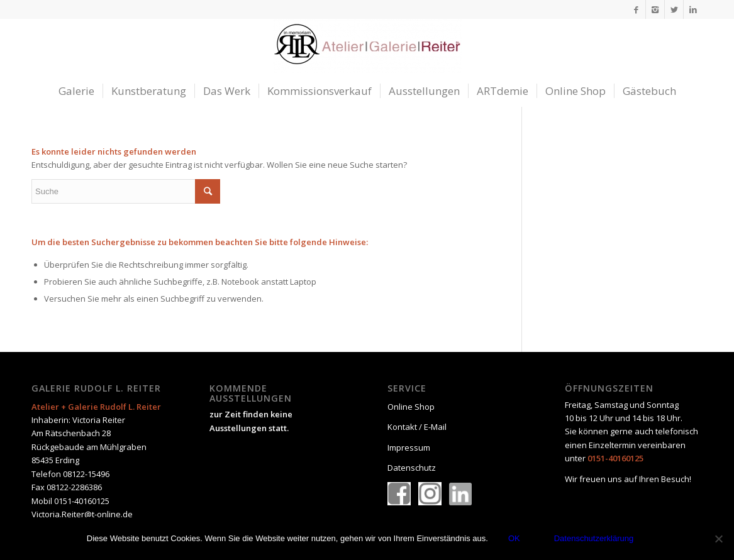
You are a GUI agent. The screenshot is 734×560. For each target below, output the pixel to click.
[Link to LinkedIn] (693, 9)
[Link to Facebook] (636, 9)
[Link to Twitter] (674, 9)
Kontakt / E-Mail (417, 427)
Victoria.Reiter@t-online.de (82, 514)
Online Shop (411, 407)
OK (514, 538)
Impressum (409, 447)
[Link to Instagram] (655, 9)
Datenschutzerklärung (594, 538)
